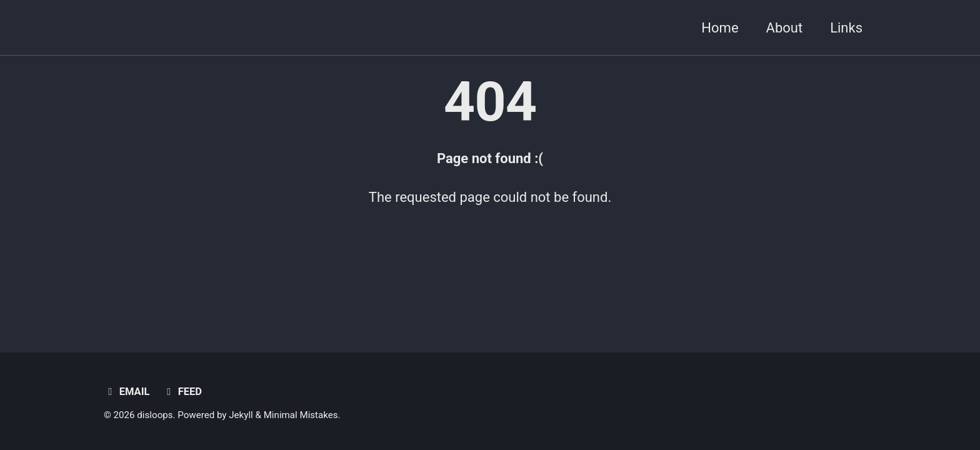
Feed (182, 392)
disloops (155, 415)
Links (846, 28)
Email (127, 392)
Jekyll (241, 415)
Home (720, 28)
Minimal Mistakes (301, 415)
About (785, 28)
